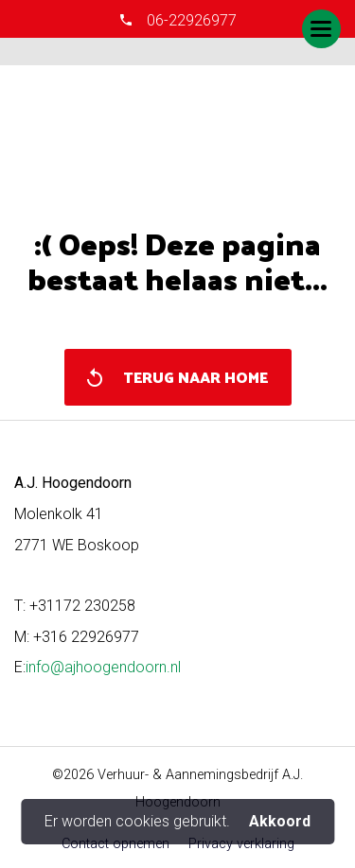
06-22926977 (190, 20)
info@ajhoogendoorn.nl (103, 667)
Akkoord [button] (280, 822)
